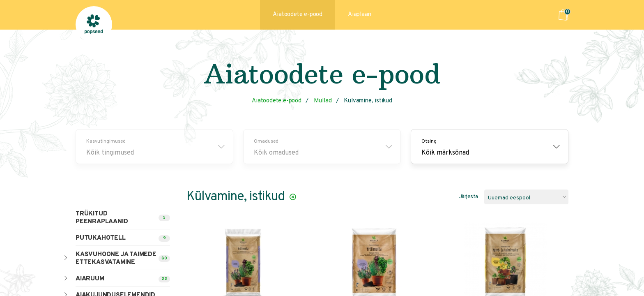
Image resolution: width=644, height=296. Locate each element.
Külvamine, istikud (368, 101)
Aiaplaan (359, 15)
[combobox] (526, 197)
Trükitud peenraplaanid (102, 218)
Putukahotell (101, 238)
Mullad (323, 101)
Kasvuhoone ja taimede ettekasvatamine (116, 259)
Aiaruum (90, 279)
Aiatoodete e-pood (298, 15)
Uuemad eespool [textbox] (509, 198)
